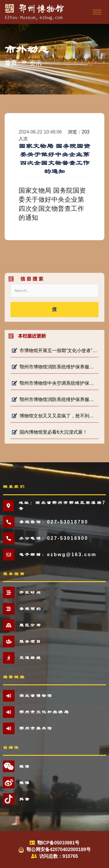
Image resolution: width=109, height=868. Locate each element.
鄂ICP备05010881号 (58, 843)
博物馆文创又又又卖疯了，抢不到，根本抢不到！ (54, 416)
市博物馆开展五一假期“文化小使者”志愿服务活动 (54, 350)
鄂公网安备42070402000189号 (59, 849)
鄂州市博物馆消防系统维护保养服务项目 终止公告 (54, 399)
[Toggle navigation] (96, 12)
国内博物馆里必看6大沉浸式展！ (50, 432)
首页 (11, 63)
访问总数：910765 (59, 856)
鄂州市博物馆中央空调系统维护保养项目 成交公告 (54, 383)
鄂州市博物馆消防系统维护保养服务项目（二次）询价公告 (54, 367)
